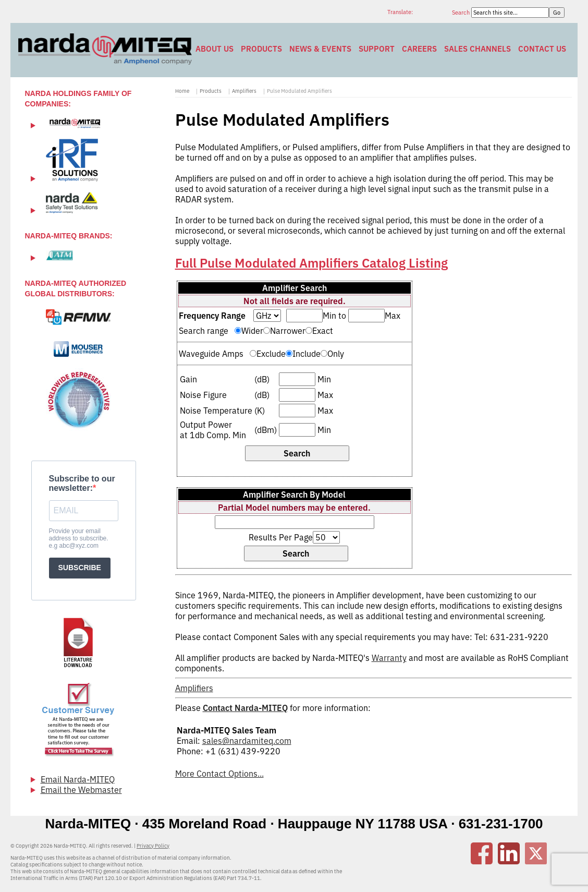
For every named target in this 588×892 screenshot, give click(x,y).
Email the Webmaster (81, 790)
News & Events (320, 49)
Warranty (389, 658)
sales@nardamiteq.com (247, 741)
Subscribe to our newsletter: (82, 483)
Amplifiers (244, 91)
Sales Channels (477, 49)
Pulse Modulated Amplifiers (299, 91)
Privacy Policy (153, 846)
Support (377, 49)
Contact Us (542, 49)
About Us (215, 49)
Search (462, 13)
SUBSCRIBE (80, 568)
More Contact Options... (219, 774)
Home (182, 91)
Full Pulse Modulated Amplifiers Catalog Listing (311, 263)
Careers (419, 49)
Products (261, 49)
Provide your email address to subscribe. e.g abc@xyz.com (79, 538)
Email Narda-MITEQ (78, 779)
